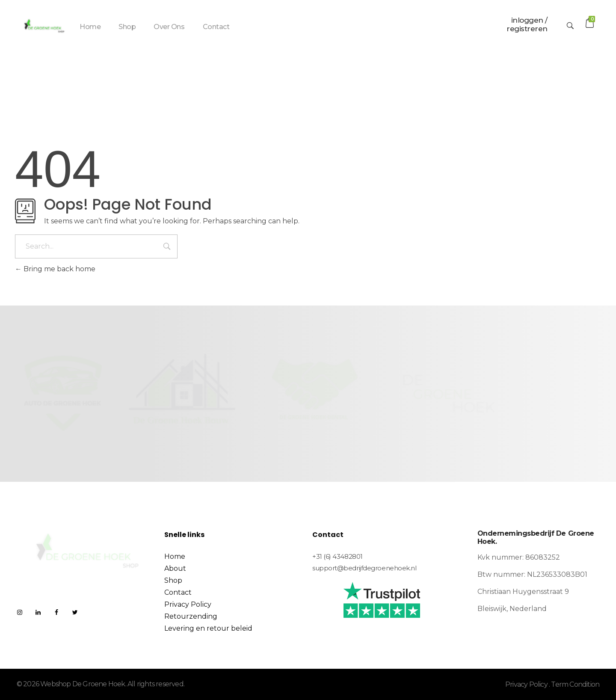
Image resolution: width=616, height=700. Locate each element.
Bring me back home (55, 269)
